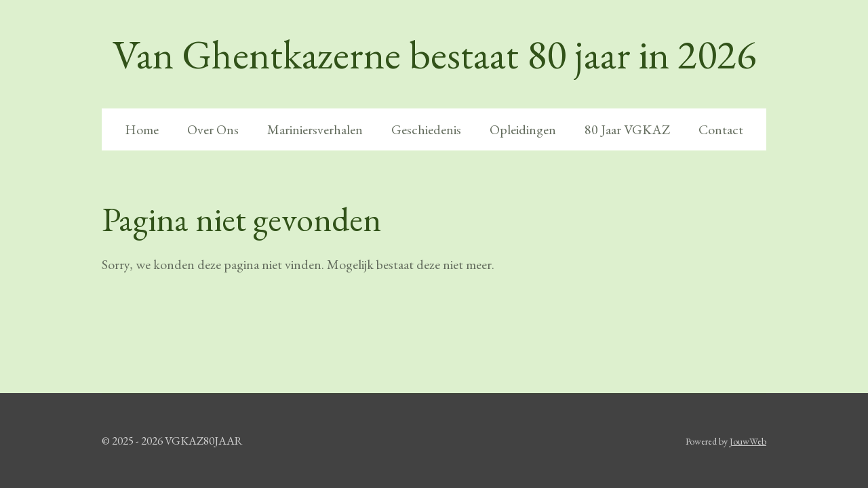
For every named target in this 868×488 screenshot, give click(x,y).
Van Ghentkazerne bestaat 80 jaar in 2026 (434, 54)
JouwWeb (748, 441)
